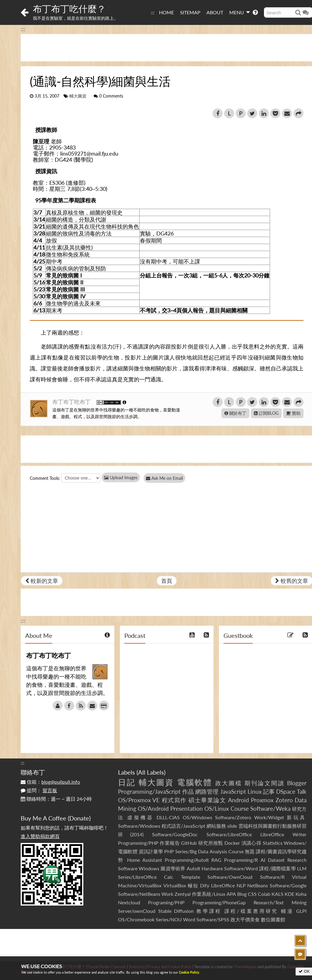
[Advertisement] (156, 943)
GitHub (189, 843)
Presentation (187, 808)
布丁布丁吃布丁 (72, 402)
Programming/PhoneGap (219, 902)
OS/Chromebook (136, 919)
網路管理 (207, 791)
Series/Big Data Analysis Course (209, 851)
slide (232, 826)
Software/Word (241, 868)
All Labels (151, 772)
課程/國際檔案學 (277, 868)
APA (231, 894)
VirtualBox (175, 885)
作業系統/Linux (208, 894)
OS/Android (153, 808)
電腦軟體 (195, 782)
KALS (277, 894)
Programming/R (241, 860)
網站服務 (216, 826)
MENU (239, 12)
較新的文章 (42, 581)
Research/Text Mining (280, 902)
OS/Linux (217, 808)
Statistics (273, 843)
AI (263, 860)
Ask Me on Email (167, 478)
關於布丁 (235, 413)
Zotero (284, 800)
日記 (127, 782)
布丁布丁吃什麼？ (69, 9)
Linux (255, 791)
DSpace (286, 791)
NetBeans (258, 885)
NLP (241, 885)
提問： (39, 790)
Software (128, 868)
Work (167, 894)
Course (240, 808)
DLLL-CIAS (168, 817)
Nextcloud (129, 902)
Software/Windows (139, 826)
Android (239, 800)
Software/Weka (270, 808)
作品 (188, 791)
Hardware (212, 868)
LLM (302, 868)
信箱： (50, 782)
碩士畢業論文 (207, 800)
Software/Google (288, 885)
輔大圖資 (78, 96)
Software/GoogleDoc (175, 834)
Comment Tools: (45, 478)
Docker (232, 843)
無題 (250, 851)
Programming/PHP (138, 843)
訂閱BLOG (266, 413)
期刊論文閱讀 (265, 783)
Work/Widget (269, 817)
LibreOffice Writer (283, 834)
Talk (302, 791)
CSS (252, 894)
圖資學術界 (173, 868)
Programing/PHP (166, 902)
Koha (301, 894)
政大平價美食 (245, 919)
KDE (289, 894)
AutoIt (194, 868)
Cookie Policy (189, 972)
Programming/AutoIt (187, 860)
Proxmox (262, 800)
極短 (193, 885)
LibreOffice (223, 885)
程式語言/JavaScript (183, 826)
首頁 (167, 581)
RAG (216, 860)
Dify (205, 885)
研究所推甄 (211, 843)
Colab (264, 894)
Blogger (297, 783)
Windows (149, 868)
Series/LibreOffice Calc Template (159, 877)
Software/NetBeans (139, 894)
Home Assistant (145, 860)
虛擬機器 (140, 817)
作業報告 (170, 843)
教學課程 (209, 911)
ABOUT (215, 12)
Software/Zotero (233, 817)
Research (297, 860)
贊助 (293, 413)
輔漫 (287, 911)
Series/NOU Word (175, 919)
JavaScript (233, 791)
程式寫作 (174, 800)
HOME (166, 12)
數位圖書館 (273, 919)
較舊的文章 (292, 581)
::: (153, 12)
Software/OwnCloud (230, 877)
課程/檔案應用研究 (251, 911)
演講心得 (251, 843)
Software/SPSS (213, 919)
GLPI (301, 911)
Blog (242, 894)
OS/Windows (198, 817)
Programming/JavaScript (149, 791)
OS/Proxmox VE (139, 800)
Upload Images (121, 478)
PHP (169, 851)
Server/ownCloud (137, 911)
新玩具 (297, 817)
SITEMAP (190, 12)
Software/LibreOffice (229, 834)
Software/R (272, 877)
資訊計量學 (151, 851)
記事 (269, 791)
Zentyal (183, 894)
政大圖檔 (229, 783)
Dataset (276, 860)
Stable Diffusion (176, 911)
